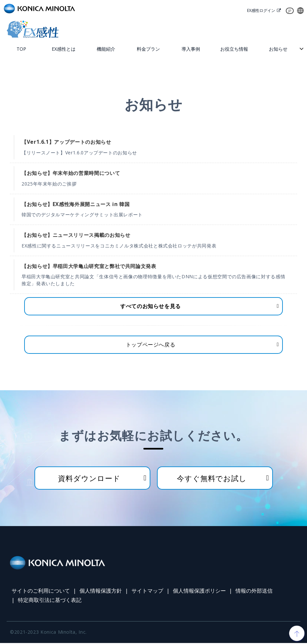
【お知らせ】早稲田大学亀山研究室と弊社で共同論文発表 (89, 267)
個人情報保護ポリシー (199, 592)
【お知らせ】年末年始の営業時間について (71, 173)
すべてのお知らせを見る (151, 307)
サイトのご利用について (41, 592)
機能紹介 (106, 49)
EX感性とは (64, 49)
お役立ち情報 (234, 49)
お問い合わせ (202, 29)
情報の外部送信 (254, 592)
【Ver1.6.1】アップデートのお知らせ (66, 143)
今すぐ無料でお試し (212, 479)
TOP (21, 49)
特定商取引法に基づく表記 (50, 601)
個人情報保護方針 (101, 592)
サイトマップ (147, 592)
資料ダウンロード (273, 29)
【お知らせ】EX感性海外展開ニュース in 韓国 (76, 205)
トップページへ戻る (151, 346)
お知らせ (278, 49)
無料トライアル (131, 29)
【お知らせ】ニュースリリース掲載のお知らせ (76, 235)
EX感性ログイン (259, 11)
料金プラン (148, 49)
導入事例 (191, 49)
